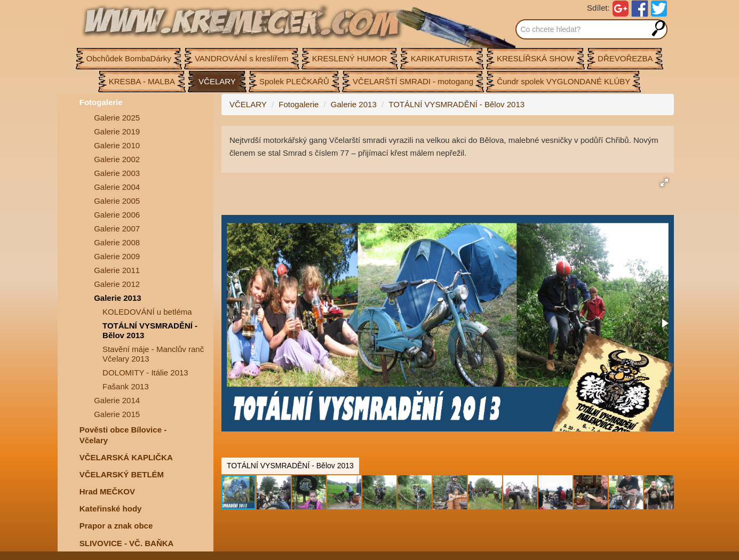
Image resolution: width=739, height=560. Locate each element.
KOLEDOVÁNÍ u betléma (147, 312)
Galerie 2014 (117, 400)
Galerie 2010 (117, 145)
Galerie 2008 (117, 242)
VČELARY (248, 104)
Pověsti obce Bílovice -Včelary (123, 435)
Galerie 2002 (117, 159)
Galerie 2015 (117, 414)
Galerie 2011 (117, 270)
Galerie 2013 (117, 298)
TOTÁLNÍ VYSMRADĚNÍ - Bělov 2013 (150, 330)
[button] (664, 182)
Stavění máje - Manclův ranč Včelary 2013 (153, 354)
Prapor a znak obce (116, 526)
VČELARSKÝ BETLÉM (122, 474)
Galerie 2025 (117, 118)
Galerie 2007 (117, 229)
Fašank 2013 (126, 386)
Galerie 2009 (117, 256)
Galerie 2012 (117, 284)
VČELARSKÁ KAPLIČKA (126, 457)
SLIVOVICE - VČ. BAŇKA (127, 543)
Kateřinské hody (111, 509)
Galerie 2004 (117, 187)
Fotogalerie (101, 102)
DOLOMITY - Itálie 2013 (145, 373)
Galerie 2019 (117, 131)
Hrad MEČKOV (107, 491)
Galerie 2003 (117, 173)
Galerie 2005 (117, 201)
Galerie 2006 (117, 215)
